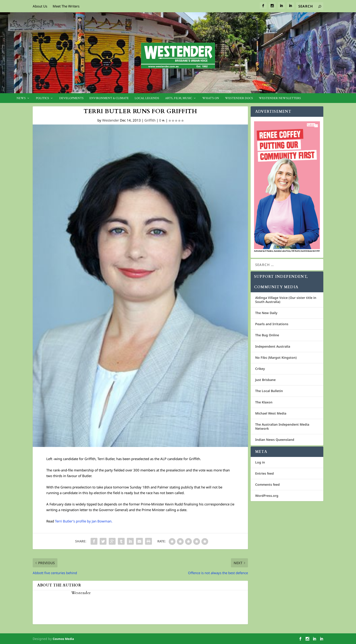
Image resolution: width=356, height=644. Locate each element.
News (21, 98)
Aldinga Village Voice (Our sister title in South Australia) (286, 300)
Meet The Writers (66, 6)
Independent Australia (273, 346)
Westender (111, 120)
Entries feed (265, 473)
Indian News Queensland (275, 440)
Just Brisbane (265, 380)
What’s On (211, 98)
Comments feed (267, 484)
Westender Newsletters (280, 98)
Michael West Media (271, 413)
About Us (40, 6)
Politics (42, 98)
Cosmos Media (63, 639)
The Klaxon (264, 402)
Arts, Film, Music (179, 98)
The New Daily (266, 313)
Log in (260, 462)
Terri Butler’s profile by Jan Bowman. (84, 521)
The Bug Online (267, 335)
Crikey (260, 369)
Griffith (150, 120)
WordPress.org (267, 496)
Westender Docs (239, 98)
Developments (71, 98)
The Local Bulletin (269, 391)
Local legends (147, 98)
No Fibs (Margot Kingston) (276, 357)
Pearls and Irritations (272, 324)
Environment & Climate (109, 98)
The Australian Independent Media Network (282, 426)
